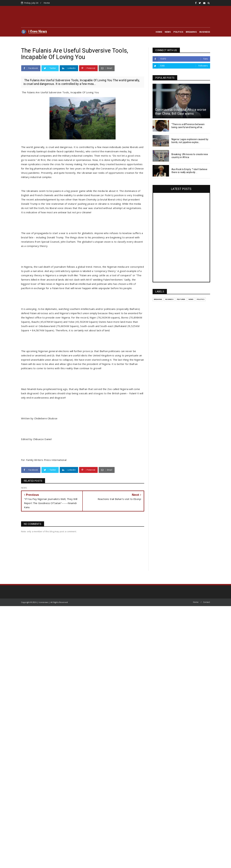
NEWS (168, 32)
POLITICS (178, 32)
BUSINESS (205, 32)
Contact (207, 602)
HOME (159, 32)
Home (47, 3)
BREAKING (191, 32)
